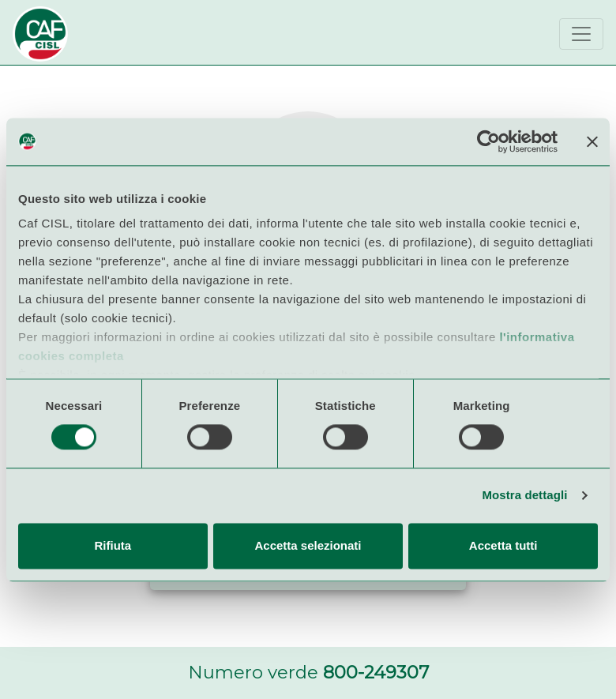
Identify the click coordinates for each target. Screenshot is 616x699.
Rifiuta (113, 545)
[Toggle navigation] (581, 34)
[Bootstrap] (40, 34)
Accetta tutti (503, 545)
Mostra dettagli (524, 496)
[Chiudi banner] (592, 141)
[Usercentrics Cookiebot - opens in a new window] (488, 141)
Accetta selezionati (308, 545)
